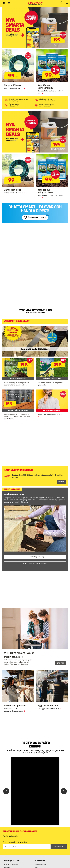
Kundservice (40, 861)
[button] (35, 791)
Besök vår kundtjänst (11, 836)
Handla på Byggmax (12, 861)
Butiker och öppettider (11, 864)
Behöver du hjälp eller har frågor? (20, 831)
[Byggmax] (35, 4)
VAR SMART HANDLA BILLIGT (17, 321)
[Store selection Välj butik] (9, 3)
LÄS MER (61, 482)
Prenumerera (59, 847)
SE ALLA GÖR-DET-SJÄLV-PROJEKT (35, 564)
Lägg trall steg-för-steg (35, 557)
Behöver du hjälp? (41, 864)
